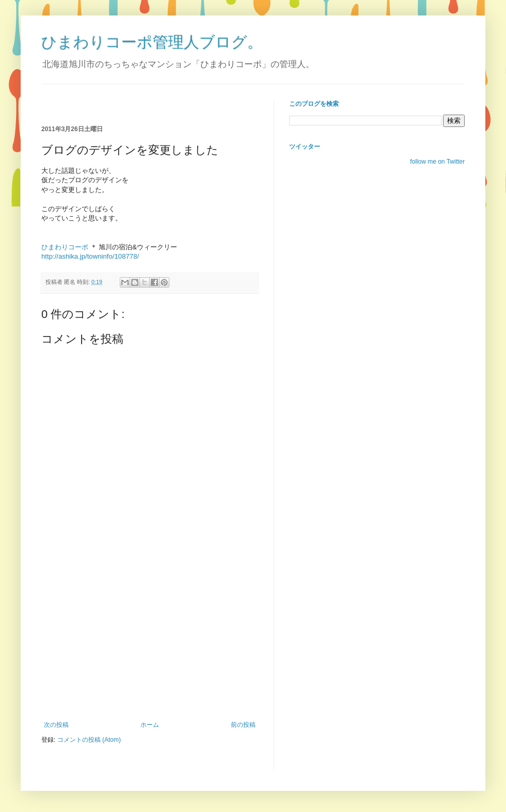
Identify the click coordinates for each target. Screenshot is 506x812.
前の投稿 (243, 725)
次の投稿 (56, 725)
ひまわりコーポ (65, 247)
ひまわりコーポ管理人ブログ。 (152, 42)
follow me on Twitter (437, 162)
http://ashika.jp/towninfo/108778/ (90, 256)
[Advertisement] (162, 104)
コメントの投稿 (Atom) (89, 740)
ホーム (150, 725)
